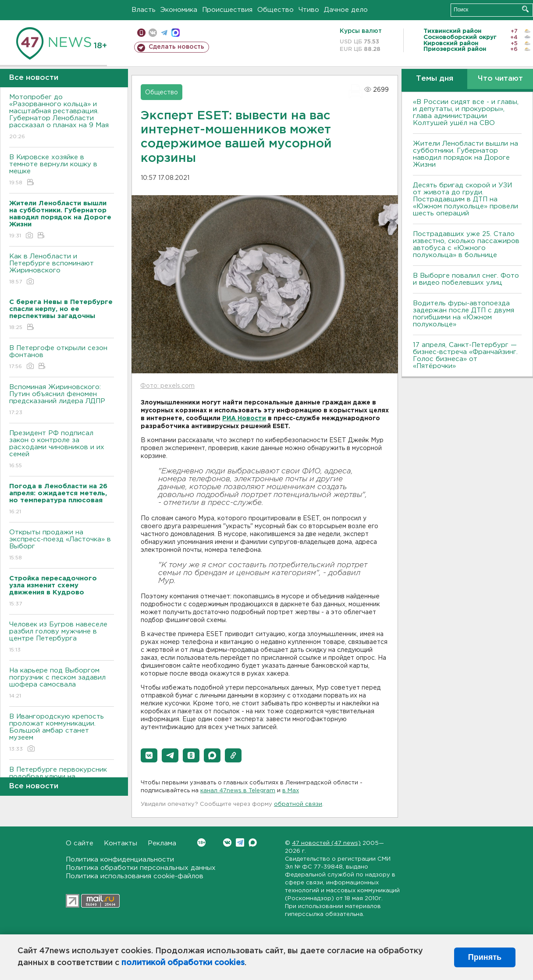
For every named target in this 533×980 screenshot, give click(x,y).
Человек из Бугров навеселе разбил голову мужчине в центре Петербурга (62, 638)
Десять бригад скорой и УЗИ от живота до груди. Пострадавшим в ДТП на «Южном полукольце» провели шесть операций (465, 199)
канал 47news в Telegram (238, 791)
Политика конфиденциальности (120, 860)
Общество (275, 10)
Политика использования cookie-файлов (135, 876)
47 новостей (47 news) (326, 843)
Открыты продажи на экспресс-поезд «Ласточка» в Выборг (62, 545)
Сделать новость (176, 47)
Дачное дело (346, 10)
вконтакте (153, 33)
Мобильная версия (141, 33)
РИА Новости (244, 418)
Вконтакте (201, 842)
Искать (525, 9)
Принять (485, 957)
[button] (149, 755)
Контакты (121, 843)
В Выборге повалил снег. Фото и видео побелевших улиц (466, 279)
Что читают (500, 79)
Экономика (179, 10)
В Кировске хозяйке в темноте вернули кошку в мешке (62, 170)
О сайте (80, 843)
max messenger (176, 33)
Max (253, 842)
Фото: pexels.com (167, 386)
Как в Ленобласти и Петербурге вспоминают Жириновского (62, 270)
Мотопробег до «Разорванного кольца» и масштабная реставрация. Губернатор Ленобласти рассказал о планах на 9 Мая (62, 117)
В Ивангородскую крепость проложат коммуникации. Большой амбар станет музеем (62, 733)
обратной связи (298, 804)
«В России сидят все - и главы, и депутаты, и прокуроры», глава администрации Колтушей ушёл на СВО (466, 113)
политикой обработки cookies (183, 963)
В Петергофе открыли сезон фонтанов (62, 358)
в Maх (291, 791)
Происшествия (227, 10)
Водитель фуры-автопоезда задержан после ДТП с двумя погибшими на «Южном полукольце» (464, 314)
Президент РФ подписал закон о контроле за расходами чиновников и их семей (62, 450)
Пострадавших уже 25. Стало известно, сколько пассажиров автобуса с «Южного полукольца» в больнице (466, 245)
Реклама (162, 843)
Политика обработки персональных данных (141, 868)
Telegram (240, 842)
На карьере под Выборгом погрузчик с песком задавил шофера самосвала (62, 684)
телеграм (164, 33)
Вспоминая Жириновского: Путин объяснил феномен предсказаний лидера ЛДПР (62, 400)
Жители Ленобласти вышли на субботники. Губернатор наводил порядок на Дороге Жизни (465, 154)
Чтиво (309, 10)
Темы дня (435, 79)
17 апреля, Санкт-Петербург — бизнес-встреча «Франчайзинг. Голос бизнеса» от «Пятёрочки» (465, 356)
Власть (144, 10)
